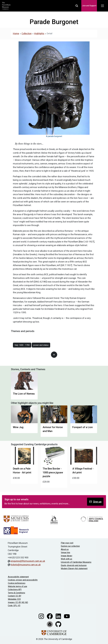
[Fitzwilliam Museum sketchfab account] (50, 624)
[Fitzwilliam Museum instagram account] (42, 616)
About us (65, 549)
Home (16, 33)
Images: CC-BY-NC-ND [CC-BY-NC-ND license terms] (18, 602)
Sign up (95, 502)
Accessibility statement (18, 577)
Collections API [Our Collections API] (15, 590)
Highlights (39, 33)
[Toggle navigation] (102, 6)
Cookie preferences (17, 583)
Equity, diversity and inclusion (74, 565)
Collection (27, 33)
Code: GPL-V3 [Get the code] (14, 606)
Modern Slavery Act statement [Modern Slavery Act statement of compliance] (74, 569)
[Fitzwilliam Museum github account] (58, 624)
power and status (41, 345)
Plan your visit (67, 543)
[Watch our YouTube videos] (67, 616)
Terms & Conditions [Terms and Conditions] (16, 593)
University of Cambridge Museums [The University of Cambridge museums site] (76, 562)
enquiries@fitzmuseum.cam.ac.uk (28, 561)
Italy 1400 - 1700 (22, 345)
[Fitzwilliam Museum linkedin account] (59, 616)
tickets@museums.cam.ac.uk (26, 565)
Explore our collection (70, 546)
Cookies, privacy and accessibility (23, 580)
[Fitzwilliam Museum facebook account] (50, 616)
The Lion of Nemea (24, 394)
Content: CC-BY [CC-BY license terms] (15, 596)
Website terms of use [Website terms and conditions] (17, 586)
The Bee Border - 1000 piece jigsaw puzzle (53, 472)
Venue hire (65, 552)
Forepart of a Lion (83, 427)
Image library (67, 556)
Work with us (66, 559)
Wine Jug (18, 427)
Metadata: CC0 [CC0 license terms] (14, 599)
